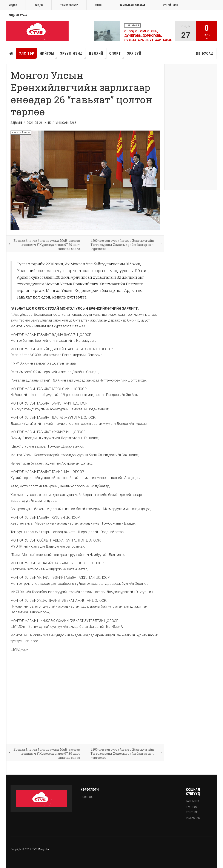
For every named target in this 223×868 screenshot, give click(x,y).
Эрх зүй (134, 53)
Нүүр (11, 54)
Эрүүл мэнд (73, 55)
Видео (39, 5)
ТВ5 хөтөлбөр (69, 5)
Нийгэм (48, 55)
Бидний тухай (18, 15)
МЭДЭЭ (13, 5)
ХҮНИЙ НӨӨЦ (171, 5)
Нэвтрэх (87, 797)
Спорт (117, 55)
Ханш (99, 5)
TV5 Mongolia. (41, 849)
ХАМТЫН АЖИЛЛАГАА (132, 5)
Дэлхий (97, 55)
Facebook (193, 801)
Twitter (191, 807)
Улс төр (28, 55)
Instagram (193, 818)
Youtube (192, 812)
